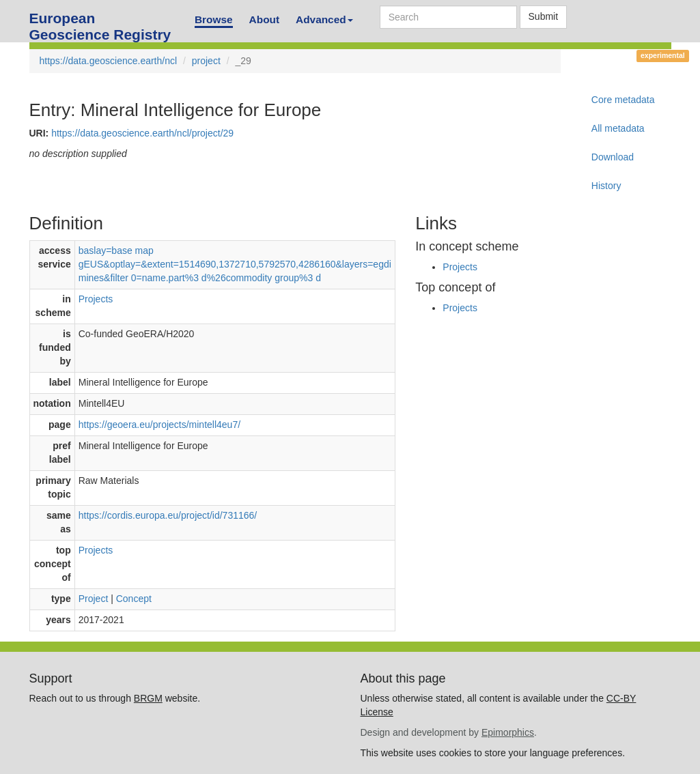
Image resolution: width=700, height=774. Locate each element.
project (206, 61)
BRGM (148, 698)
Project (94, 599)
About (264, 19)
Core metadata (623, 100)
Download (613, 157)
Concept (134, 599)
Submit (544, 16)
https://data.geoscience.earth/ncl (109, 61)
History (606, 186)
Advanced (324, 19)
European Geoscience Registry (100, 22)
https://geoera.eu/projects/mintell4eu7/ (159, 425)
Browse (214, 19)
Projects (96, 299)
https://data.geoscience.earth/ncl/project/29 (142, 133)
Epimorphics (508, 732)
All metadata (618, 128)
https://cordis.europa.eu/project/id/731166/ (168, 515)
